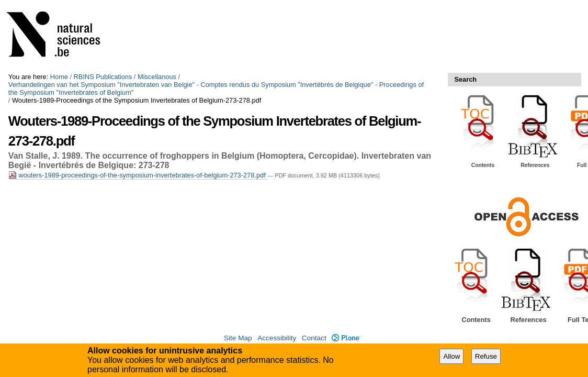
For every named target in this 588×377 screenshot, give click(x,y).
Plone (346, 338)
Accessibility (277, 338)
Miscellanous (157, 77)
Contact (314, 338)
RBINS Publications (103, 77)
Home (59, 77)
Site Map (238, 338)
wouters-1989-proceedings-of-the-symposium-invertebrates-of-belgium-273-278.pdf (138, 175)
